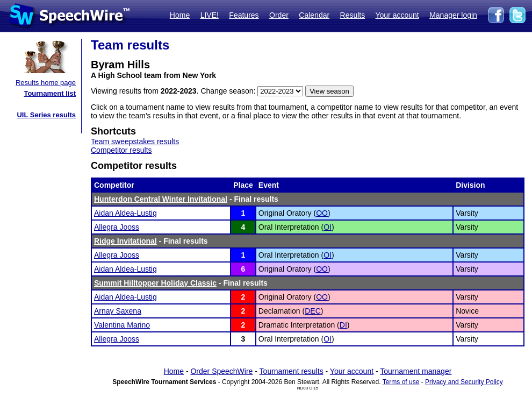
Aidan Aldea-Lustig (125, 213)
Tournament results (292, 371)
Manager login (453, 15)
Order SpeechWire (221, 371)
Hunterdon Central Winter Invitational (161, 199)
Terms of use (401, 382)
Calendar (314, 15)
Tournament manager (416, 371)
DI (343, 325)
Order (279, 15)
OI (328, 227)
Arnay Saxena (118, 311)
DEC (313, 311)
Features (244, 15)
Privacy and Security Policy (464, 382)
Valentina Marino (122, 325)
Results (353, 15)
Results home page (46, 83)
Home (180, 15)
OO (322, 213)
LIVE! (210, 15)
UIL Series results (46, 115)
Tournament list (50, 93)
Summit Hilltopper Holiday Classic (155, 283)
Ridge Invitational (125, 241)
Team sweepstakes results (135, 141)
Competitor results (121, 150)
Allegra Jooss (117, 227)
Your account (397, 15)
